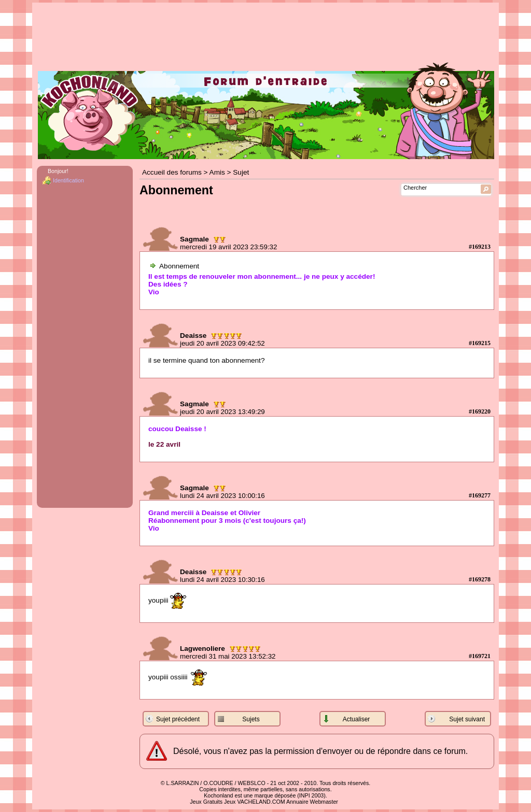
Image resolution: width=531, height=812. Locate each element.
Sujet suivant (467, 719)
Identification (68, 180)
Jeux (230, 802)
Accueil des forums (172, 172)
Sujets (251, 719)
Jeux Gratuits (206, 802)
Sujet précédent (178, 719)
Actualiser (357, 719)
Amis (217, 172)
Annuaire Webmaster (312, 802)
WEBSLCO (252, 783)
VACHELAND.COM (261, 802)
